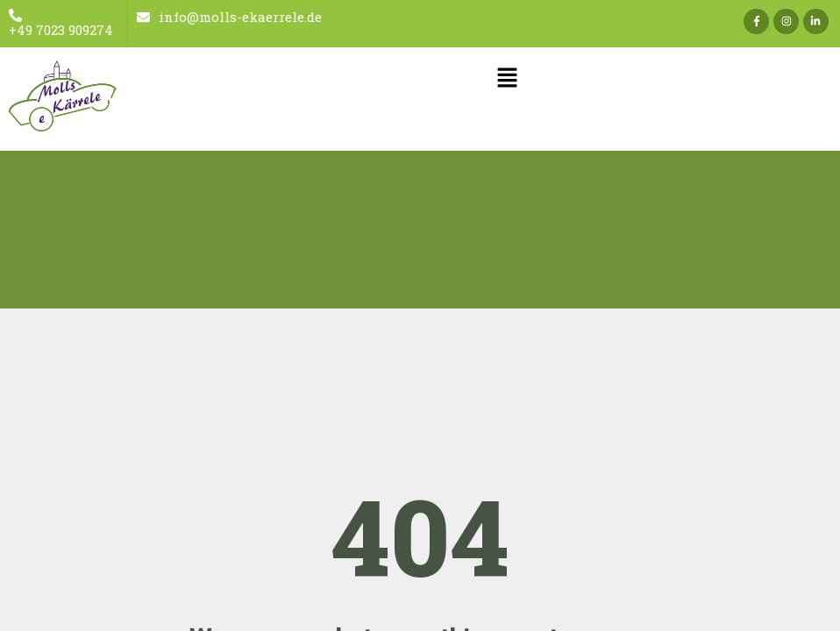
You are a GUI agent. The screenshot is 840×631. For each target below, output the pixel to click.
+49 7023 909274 (61, 24)
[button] (507, 80)
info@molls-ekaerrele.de (229, 17)
